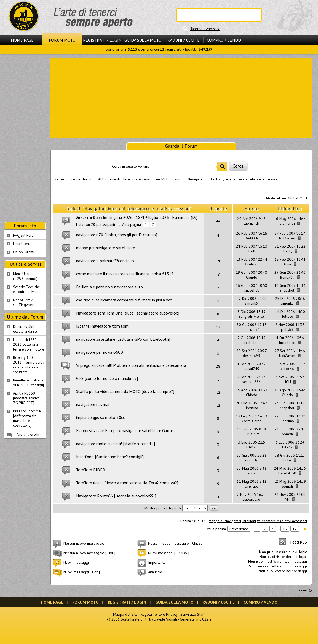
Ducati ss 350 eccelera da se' (25, 329)
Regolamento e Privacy (159, 614)
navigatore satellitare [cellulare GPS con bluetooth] (123, 339)
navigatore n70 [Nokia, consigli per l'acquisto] (117, 235)
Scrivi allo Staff (193, 614)
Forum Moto (62, 40)
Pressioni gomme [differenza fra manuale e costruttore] (27, 418)
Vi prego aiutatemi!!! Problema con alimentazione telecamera (131, 365)
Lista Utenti (22, 244)
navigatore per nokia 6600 (100, 352)
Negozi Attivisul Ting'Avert (24, 302)
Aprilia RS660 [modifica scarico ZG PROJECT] (26, 398)
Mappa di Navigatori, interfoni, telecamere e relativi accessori (258, 521)
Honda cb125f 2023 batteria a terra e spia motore (29, 344)
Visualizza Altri (29, 435)
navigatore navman (93, 404)
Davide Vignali (165, 619)
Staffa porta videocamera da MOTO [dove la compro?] (125, 391)
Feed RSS (298, 542)
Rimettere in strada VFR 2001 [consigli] (29, 383)
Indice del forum (79, 179)
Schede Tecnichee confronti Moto (27, 289)
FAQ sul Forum (25, 235)
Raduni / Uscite (183, 40)
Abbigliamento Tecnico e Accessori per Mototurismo (140, 179)
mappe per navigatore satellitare (106, 248)
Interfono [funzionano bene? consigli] (110, 457)
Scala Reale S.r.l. (134, 619)
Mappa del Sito (125, 614)
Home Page (22, 40)
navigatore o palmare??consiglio (105, 261)
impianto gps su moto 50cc (100, 417)
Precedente (239, 529)
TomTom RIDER (91, 470)
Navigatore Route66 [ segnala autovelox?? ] (116, 496)
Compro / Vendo (224, 40)
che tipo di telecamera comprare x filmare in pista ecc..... (126, 300)
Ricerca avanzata (205, 29)
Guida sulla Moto (143, 40)
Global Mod (297, 198)
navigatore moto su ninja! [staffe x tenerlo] (116, 444)
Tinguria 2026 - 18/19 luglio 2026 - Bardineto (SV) (153, 217)
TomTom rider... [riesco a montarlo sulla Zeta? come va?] (127, 483)
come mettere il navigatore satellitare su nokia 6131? (125, 274)
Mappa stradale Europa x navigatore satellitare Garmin (125, 430)
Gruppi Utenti (24, 252)
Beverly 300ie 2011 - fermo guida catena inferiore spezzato (29, 365)
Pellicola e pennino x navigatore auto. (110, 287)
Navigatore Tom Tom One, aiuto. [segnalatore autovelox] (128, 313)
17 (295, 529)
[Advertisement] (181, 97)
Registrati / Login (102, 40)
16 (285, 529)
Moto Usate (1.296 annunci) (25, 276)
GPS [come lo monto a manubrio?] (107, 378)
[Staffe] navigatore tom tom (102, 326)
